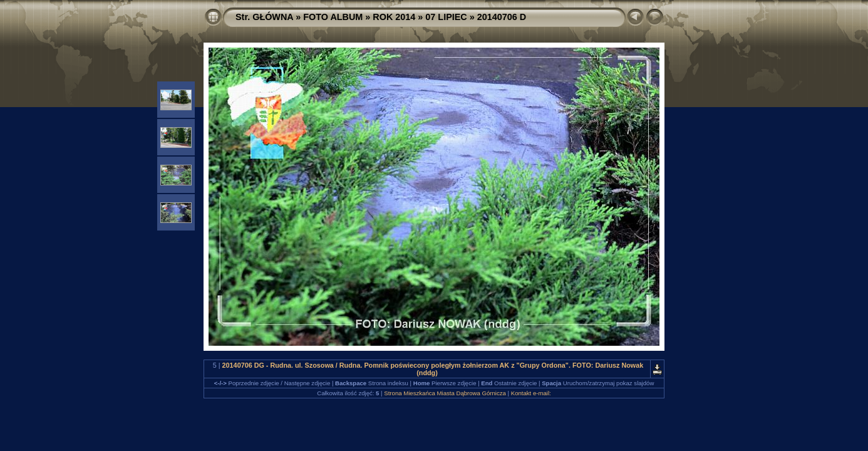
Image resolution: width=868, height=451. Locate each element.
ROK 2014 (394, 17)
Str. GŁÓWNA (264, 17)
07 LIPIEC (446, 17)
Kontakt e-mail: (531, 393)
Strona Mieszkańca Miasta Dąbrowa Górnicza (445, 393)
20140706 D (502, 17)
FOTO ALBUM (333, 17)
